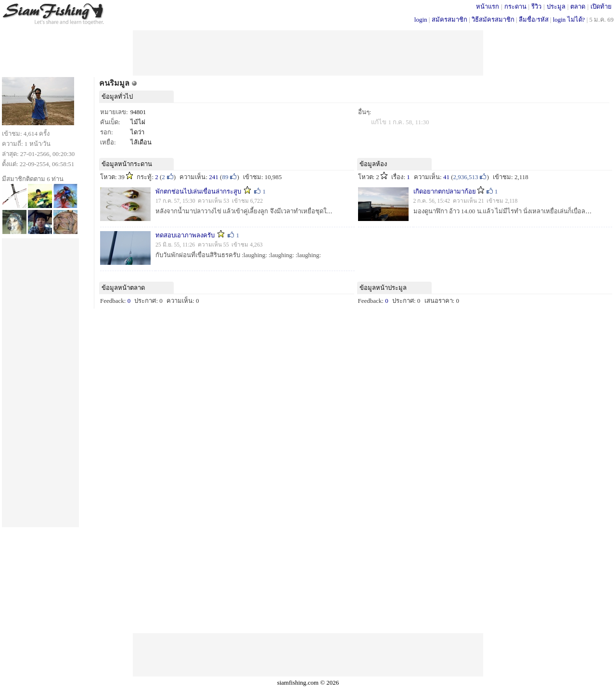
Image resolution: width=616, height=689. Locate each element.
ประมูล (556, 6)
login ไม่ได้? (569, 19)
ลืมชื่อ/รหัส (534, 19)
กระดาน (515, 6)
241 (214, 177)
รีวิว (536, 6)
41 (446, 177)
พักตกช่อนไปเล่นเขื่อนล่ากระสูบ (198, 191)
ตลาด (578, 6)
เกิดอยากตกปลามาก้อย (445, 191)
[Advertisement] (308, 52)
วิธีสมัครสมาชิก (493, 19)
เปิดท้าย (601, 6)
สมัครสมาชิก (449, 19)
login (421, 19)
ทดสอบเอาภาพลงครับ (185, 235)
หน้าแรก (488, 6)
